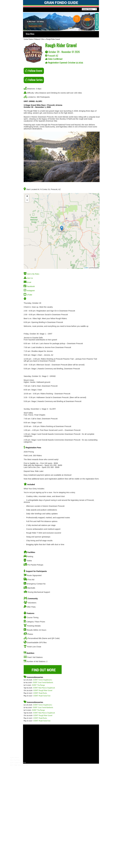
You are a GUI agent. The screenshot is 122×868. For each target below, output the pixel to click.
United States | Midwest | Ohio (34, 39)
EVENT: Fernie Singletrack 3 (43, 680)
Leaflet (86, 268)
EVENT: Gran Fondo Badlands (43, 683)
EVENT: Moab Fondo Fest (42, 696)
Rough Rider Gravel (53, 39)
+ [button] (27, 196)
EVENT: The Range (38, 685)
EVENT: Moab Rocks (40, 693)
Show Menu (30, 34)
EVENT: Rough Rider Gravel (43, 691)
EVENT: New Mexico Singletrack (44, 688)
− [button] (27, 200)
